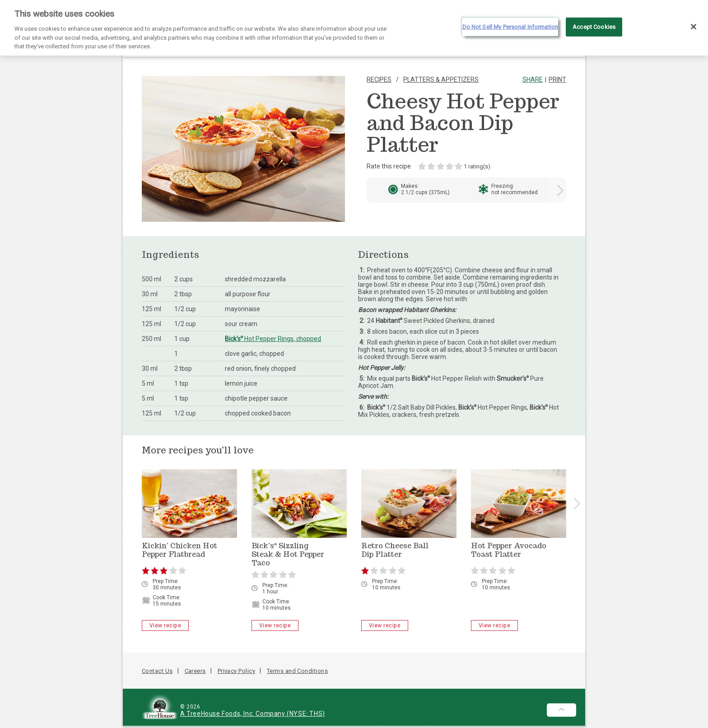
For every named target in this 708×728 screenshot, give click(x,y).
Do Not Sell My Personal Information (510, 22)
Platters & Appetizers (441, 79)
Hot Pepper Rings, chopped (273, 339)
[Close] (694, 22)
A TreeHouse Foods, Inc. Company (233, 714)
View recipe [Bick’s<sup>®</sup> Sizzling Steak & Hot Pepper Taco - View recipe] (275, 625)
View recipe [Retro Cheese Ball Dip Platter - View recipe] (385, 625)
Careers (195, 671)
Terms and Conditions (297, 671)
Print (557, 79)
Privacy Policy (236, 671)
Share (533, 79)
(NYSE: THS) (306, 714)
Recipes (379, 79)
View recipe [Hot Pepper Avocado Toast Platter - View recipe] (494, 625)
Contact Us (157, 671)
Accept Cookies (594, 22)
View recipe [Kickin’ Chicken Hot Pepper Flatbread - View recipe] (165, 625)
